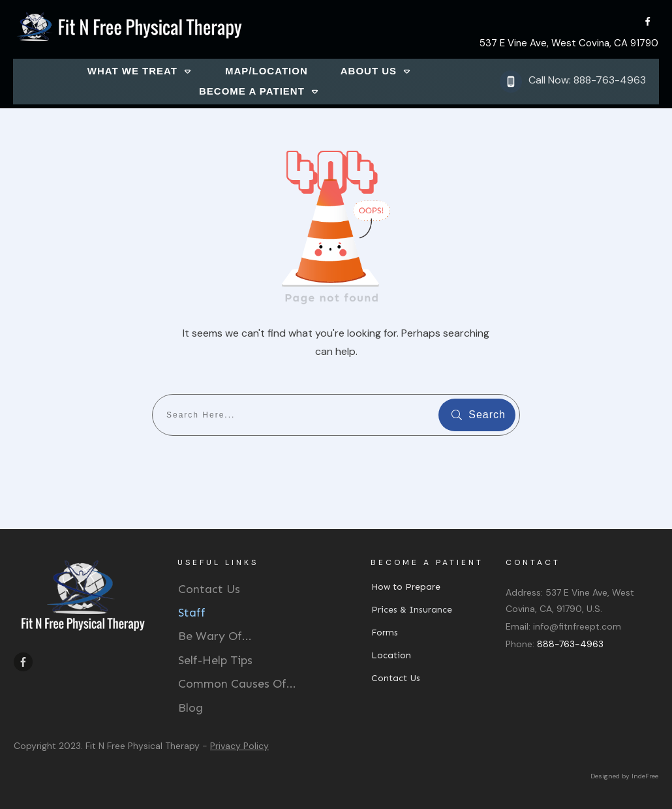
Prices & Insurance (412, 610)
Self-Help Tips (215, 660)
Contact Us (209, 589)
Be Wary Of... (215, 636)
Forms (385, 633)
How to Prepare (406, 587)
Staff (192, 613)
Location (391, 655)
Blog (191, 708)
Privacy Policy (239, 746)
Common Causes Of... (237, 684)
